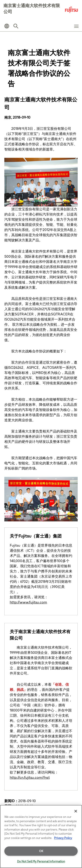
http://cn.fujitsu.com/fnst (30, 777)
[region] (41, 836)
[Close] (76, 811)
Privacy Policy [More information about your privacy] (63, 838)
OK (41, 851)
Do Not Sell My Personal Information (41, 861)
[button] (7, 26)
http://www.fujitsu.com (28, 602)
